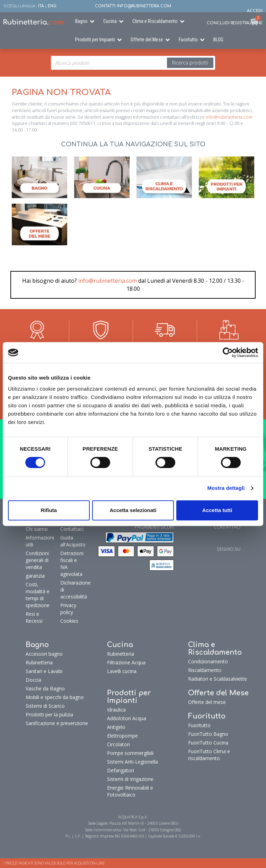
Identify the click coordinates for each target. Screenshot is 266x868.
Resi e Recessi (34, 617)
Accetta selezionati (133, 510)
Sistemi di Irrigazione (130, 779)
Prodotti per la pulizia (49, 714)
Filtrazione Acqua (126, 662)
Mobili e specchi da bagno (55, 697)
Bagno (81, 21)
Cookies (69, 621)
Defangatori (121, 770)
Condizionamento (208, 661)
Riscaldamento (205, 670)
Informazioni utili (40, 541)
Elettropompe (122, 736)
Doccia (33, 680)
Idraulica (116, 710)
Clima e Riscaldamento (155, 21)
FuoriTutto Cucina (208, 743)
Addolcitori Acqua (127, 718)
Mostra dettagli (226, 488)
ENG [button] (52, 6)
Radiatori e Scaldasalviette (218, 679)
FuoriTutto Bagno (208, 734)
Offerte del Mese (147, 40)
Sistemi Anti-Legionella (132, 762)
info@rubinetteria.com (229, 117)
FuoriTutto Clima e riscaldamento (209, 755)
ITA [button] (41, 6)
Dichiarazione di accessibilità (71, 590)
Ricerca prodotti (190, 63)
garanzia (35, 576)
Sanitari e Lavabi (44, 671)
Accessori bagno (44, 654)
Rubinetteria (39, 662)
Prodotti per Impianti (95, 40)
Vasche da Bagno (45, 688)
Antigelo (116, 727)
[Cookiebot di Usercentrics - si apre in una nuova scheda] (228, 352)
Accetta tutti (217, 510)
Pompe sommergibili (130, 753)
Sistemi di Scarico (45, 706)
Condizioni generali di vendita (37, 560)
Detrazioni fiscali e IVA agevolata (71, 564)
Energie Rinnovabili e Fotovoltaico (130, 791)
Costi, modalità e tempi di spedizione (38, 595)
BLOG (218, 40)
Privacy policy (68, 609)
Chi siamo (37, 529)
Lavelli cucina (122, 671)
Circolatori (118, 744)
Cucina (110, 21)
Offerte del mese (207, 702)
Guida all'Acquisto (71, 541)
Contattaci (71, 529)
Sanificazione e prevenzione (57, 723)
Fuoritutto (188, 40)
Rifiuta (49, 510)
